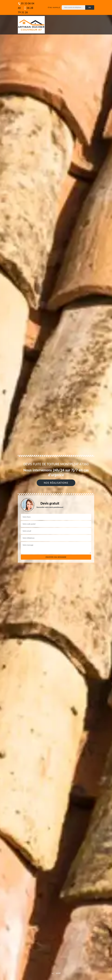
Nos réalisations (56, 483)
